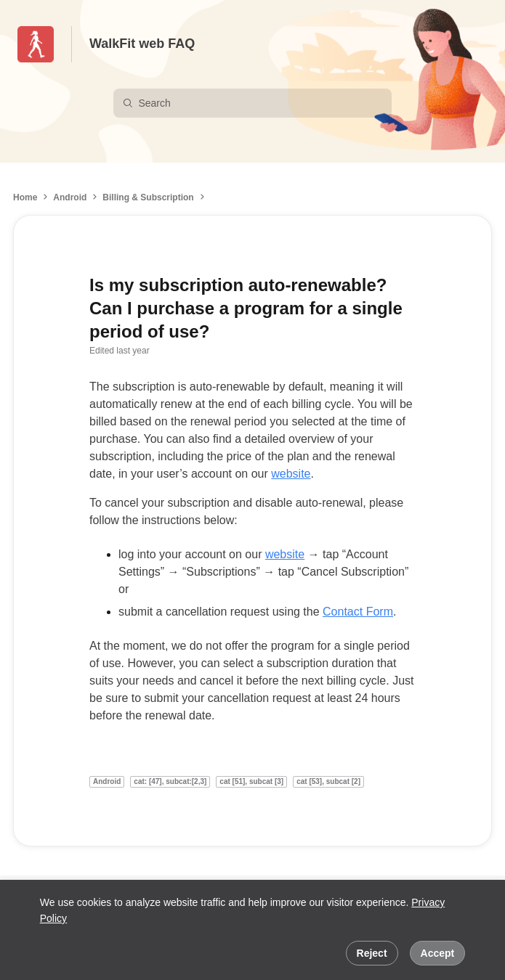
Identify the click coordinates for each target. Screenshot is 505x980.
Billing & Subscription (148, 197)
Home (25, 197)
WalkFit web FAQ (142, 44)
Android (70, 197)
